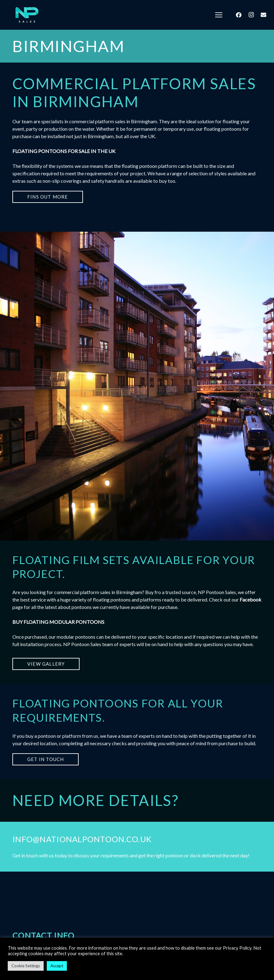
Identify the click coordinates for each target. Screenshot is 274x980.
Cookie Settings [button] (26, 966)
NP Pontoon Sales (82, 644)
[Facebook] (239, 15)
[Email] (263, 15)
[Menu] (219, 15)
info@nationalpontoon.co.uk (82, 839)
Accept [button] (57, 966)
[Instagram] (251, 15)
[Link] (26, 15)
